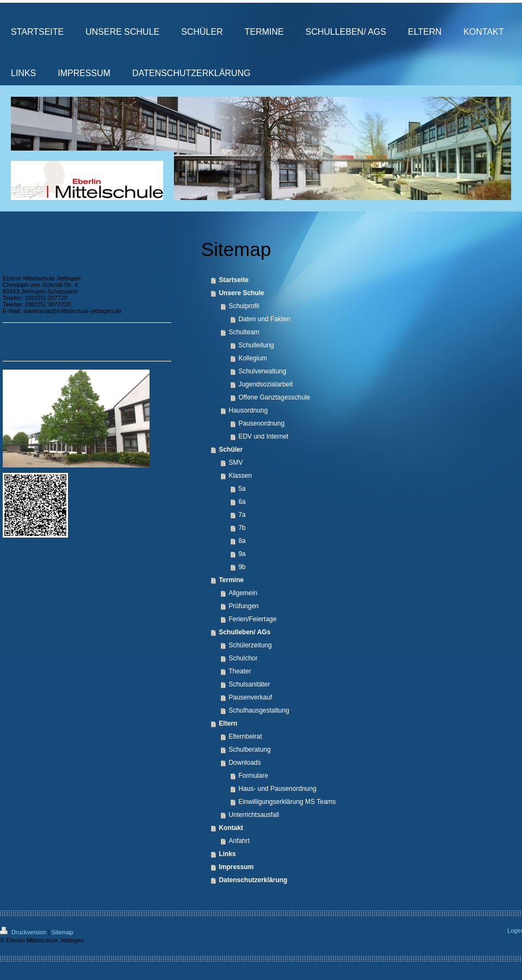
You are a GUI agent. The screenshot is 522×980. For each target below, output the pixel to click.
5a (242, 489)
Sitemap (62, 932)
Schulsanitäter (249, 684)
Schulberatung (249, 750)
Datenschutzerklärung (253, 880)
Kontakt (231, 828)
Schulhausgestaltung (259, 710)
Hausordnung (248, 410)
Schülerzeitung (250, 645)
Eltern (228, 723)
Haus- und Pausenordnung (277, 789)
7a (242, 515)
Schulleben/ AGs (244, 632)
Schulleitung (256, 345)
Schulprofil (244, 306)
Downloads (244, 763)
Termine (231, 580)
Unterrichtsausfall (254, 815)
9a (242, 554)
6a (242, 502)
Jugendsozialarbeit (265, 384)
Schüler (231, 450)
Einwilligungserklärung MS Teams (287, 802)
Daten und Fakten (264, 319)
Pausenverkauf (250, 697)
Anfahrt (239, 841)
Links (227, 854)
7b (242, 528)
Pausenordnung (261, 423)
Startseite (234, 280)
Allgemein (243, 593)
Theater (240, 671)
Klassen (240, 476)
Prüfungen (243, 606)
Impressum (236, 867)
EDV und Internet (263, 436)
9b (242, 567)
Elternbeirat (245, 736)
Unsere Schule (241, 293)
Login (515, 931)
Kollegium (253, 358)
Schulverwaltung (262, 371)
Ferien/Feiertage (252, 619)
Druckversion (24, 932)
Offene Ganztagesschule (274, 397)
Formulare (253, 776)
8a (242, 541)
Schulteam (244, 332)
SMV (235, 463)
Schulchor (243, 658)
